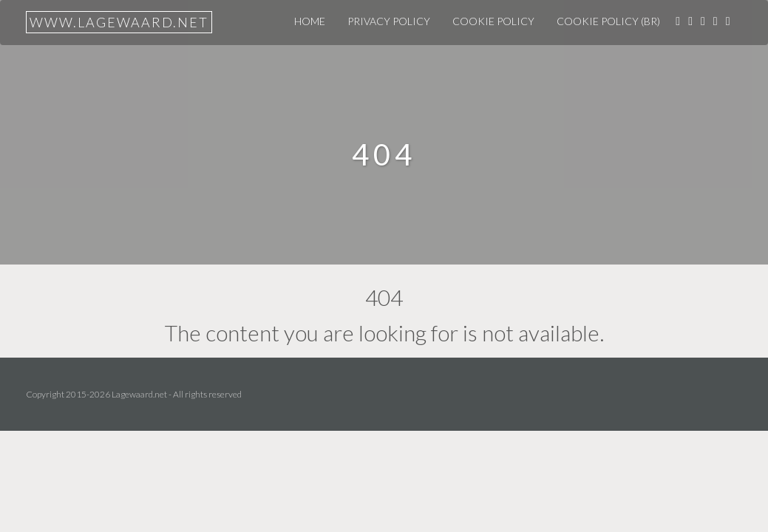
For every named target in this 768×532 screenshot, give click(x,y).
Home (310, 21)
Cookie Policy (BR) (608, 21)
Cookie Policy (493, 21)
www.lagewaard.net (119, 22)
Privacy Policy (389, 21)
